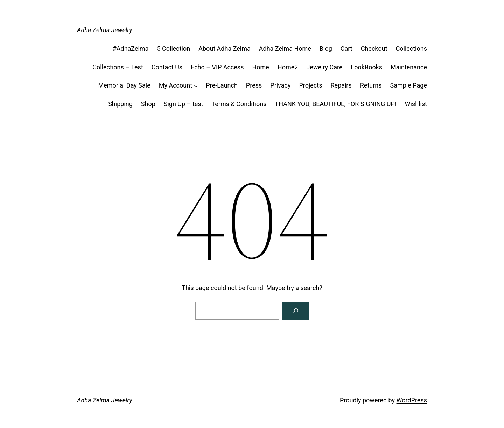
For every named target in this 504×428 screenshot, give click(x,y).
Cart (346, 49)
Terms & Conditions (239, 104)
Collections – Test (118, 67)
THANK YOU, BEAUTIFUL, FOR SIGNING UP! (335, 104)
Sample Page (409, 85)
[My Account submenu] (196, 86)
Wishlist (416, 104)
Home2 (288, 67)
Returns (371, 85)
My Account (176, 85)
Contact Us (167, 67)
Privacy (280, 85)
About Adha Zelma (225, 49)
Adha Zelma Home (285, 49)
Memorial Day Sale (124, 85)
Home (260, 67)
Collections (411, 49)
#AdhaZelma (131, 49)
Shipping (120, 104)
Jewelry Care (324, 67)
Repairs (341, 85)
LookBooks (367, 67)
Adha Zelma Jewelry (105, 30)
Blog (326, 49)
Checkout (374, 49)
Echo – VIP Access (217, 67)
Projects (310, 85)
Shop (148, 104)
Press (254, 85)
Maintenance (409, 67)
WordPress (412, 400)
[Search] (296, 311)
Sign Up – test (184, 104)
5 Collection (173, 49)
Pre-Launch (222, 85)
